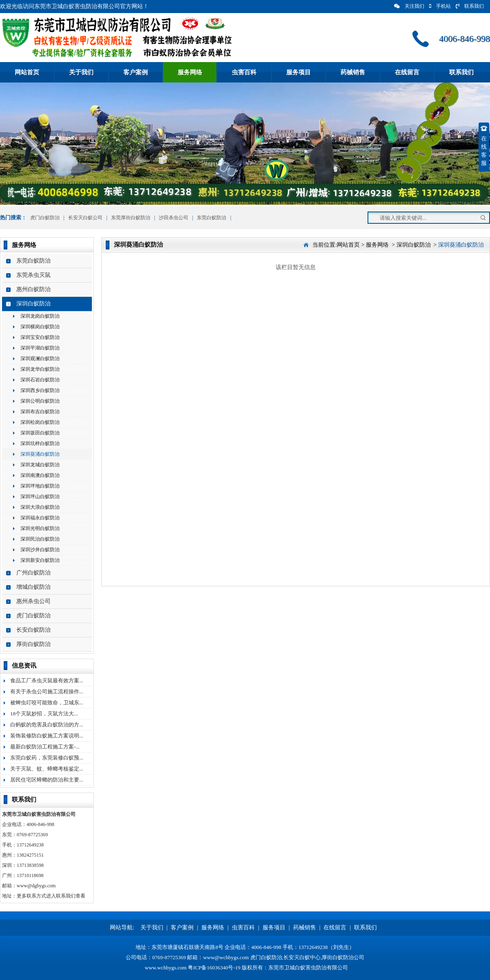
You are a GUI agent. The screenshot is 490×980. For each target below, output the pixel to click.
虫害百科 (244, 72)
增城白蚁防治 (33, 587)
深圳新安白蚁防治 (40, 560)
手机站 (440, 6)
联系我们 (470, 6)
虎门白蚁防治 (44, 218)
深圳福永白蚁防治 (40, 518)
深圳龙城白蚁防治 (40, 465)
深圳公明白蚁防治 (40, 401)
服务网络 (190, 72)
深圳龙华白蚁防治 (40, 369)
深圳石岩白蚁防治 (40, 380)
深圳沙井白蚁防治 (40, 550)
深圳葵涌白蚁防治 (40, 454)
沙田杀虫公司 (174, 218)
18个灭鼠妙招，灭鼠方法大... (44, 714)
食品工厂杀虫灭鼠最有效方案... (47, 680)
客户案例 (136, 72)
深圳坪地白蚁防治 (40, 486)
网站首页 (27, 72)
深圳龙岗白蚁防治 (40, 316)
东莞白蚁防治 (212, 218)
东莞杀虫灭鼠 (33, 275)
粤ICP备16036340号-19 (214, 968)
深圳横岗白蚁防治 (40, 327)
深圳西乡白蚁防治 (40, 390)
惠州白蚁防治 (33, 289)
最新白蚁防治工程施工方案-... (45, 747)
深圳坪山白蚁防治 (40, 497)
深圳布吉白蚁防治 (40, 412)
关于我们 (81, 72)
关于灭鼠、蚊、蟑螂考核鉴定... (47, 769)
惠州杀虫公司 (33, 601)
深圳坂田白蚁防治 (40, 433)
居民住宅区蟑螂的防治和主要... (47, 780)
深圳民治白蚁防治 (40, 539)
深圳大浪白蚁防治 (40, 507)
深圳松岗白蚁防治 (40, 422)
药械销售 (353, 72)
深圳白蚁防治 (33, 304)
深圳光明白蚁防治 (40, 528)
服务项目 (298, 72)
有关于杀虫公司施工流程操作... (47, 692)
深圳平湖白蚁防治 (40, 348)
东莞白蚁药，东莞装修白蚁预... (47, 758)
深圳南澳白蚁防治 (40, 475)
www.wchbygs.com (166, 968)
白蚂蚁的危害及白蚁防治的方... (47, 725)
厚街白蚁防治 (33, 644)
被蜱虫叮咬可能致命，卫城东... (47, 703)
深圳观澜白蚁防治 (40, 359)
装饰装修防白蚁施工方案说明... (47, 736)
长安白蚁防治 (33, 630)
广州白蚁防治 (33, 573)
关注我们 (409, 6)
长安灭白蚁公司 (85, 218)
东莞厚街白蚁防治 (131, 218)
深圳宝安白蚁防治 (40, 337)
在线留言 (407, 72)
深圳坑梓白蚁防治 (40, 443)
